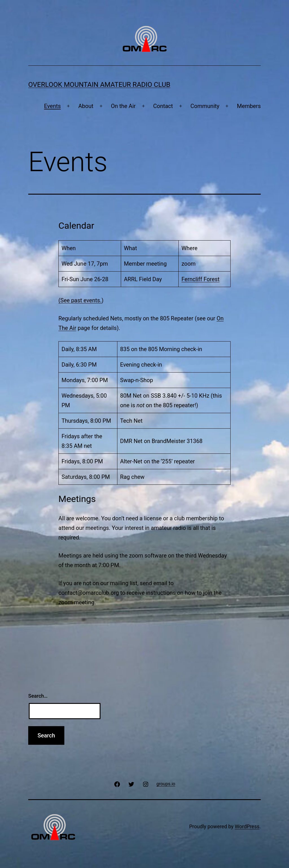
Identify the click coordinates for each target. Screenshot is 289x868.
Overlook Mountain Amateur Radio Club (99, 85)
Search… (38, 696)
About (86, 106)
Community (205, 106)
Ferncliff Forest (201, 279)
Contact (163, 106)
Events (52, 106)
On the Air (123, 106)
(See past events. (80, 300)
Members (249, 106)
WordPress (247, 826)
